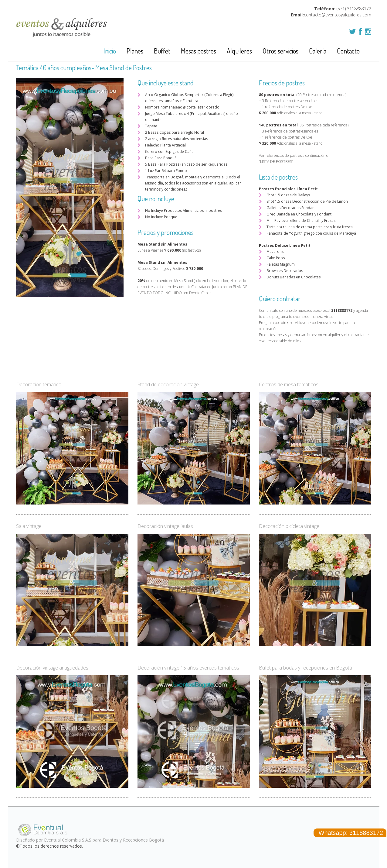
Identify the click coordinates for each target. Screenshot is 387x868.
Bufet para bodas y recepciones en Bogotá (306, 668)
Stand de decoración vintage (168, 384)
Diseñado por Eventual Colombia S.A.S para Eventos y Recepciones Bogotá (90, 840)
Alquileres (239, 51)
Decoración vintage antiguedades (52, 668)
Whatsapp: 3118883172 (350, 833)
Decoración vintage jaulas (165, 526)
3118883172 (359, 9)
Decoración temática (39, 384)
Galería (318, 51)
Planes (135, 51)
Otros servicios (280, 51)
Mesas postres (199, 51)
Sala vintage (29, 526)
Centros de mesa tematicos (289, 384)
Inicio (110, 51)
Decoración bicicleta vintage (289, 526)
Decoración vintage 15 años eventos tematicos (188, 668)
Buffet (162, 51)
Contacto (348, 51)
